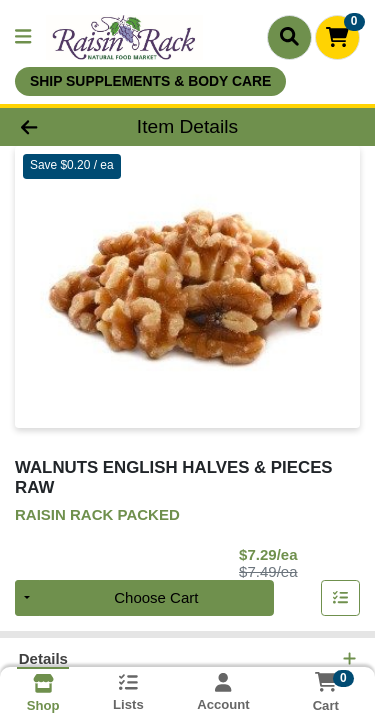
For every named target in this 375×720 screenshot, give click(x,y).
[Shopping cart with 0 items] (337, 37)
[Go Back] (58, 127)
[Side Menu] (23, 37)
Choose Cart (156, 598)
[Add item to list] (341, 599)
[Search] (289, 37)
